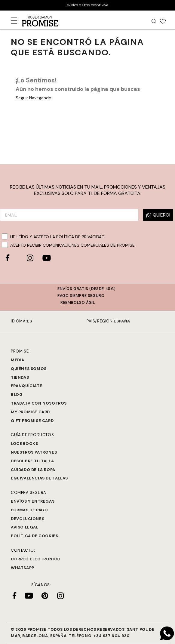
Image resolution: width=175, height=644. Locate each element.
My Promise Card (30, 412)
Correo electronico (36, 559)
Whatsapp (23, 568)
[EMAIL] (69, 215)
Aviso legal (25, 527)
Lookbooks (24, 444)
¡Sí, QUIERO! (158, 215)
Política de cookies (34, 536)
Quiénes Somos (29, 369)
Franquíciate (26, 386)
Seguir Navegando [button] (34, 98)
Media (18, 360)
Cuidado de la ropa (33, 470)
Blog (17, 394)
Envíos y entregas (33, 501)
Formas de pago (29, 510)
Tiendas (20, 377)
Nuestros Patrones (34, 452)
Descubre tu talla (32, 461)
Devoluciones (28, 519)
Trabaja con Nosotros (39, 403)
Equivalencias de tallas (39, 478)
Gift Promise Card (32, 421)
